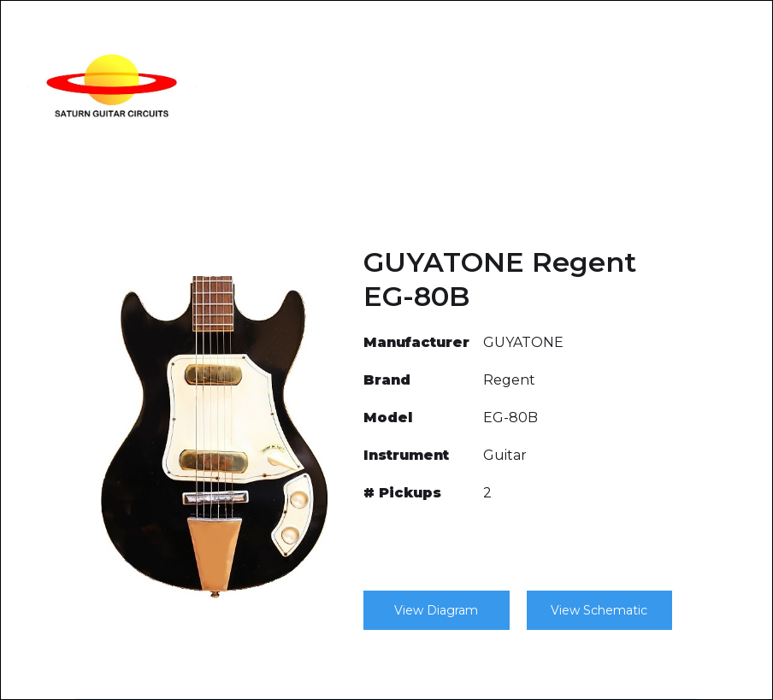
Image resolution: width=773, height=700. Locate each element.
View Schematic (599, 610)
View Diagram (436, 610)
